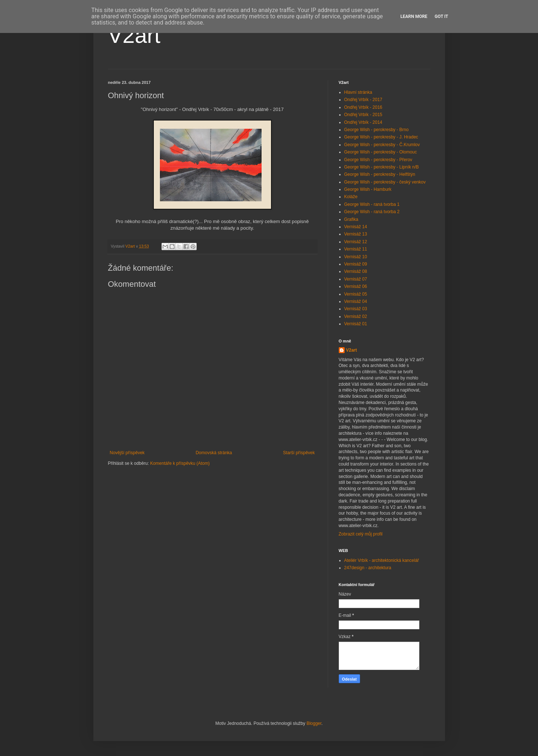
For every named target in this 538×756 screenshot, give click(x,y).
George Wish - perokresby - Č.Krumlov (382, 145)
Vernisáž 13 (356, 234)
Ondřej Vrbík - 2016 (363, 107)
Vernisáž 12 (356, 242)
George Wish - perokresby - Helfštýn (380, 174)
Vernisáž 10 (356, 257)
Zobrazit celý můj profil (361, 534)
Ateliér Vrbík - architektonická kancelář (382, 560)
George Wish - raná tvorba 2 (372, 212)
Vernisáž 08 (356, 271)
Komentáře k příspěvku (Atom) (180, 463)
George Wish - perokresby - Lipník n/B (382, 167)
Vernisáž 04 (356, 301)
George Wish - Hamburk (368, 189)
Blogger (314, 723)
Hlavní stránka (358, 92)
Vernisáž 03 (356, 309)
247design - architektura (368, 568)
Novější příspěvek (127, 453)
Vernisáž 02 (356, 316)
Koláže (351, 197)
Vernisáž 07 (356, 279)
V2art (134, 35)
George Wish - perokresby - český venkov (385, 182)
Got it (441, 16)
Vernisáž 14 (356, 227)
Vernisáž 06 (356, 286)
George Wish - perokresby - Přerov (378, 160)
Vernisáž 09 (356, 264)
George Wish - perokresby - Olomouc (381, 152)
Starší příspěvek (299, 453)
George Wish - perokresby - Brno (376, 130)
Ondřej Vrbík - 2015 (363, 115)
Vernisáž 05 (356, 294)
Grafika (351, 219)
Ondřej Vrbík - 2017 (363, 100)
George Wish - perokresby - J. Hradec (381, 137)
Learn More (414, 16)
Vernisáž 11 (356, 249)
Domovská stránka (214, 453)
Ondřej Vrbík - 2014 (363, 122)
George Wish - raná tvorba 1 (372, 204)
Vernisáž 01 (356, 324)
